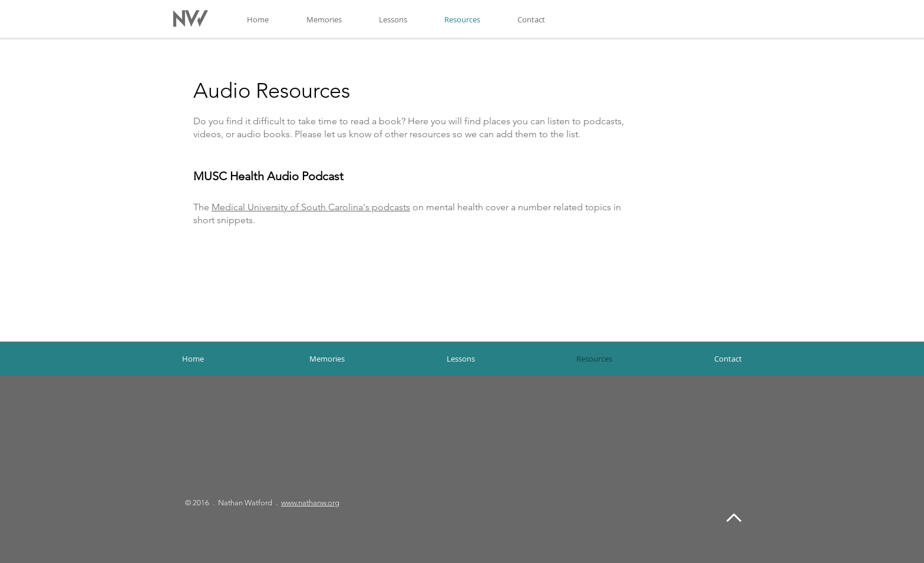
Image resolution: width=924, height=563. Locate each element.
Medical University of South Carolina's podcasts (311, 207)
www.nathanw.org (310, 503)
